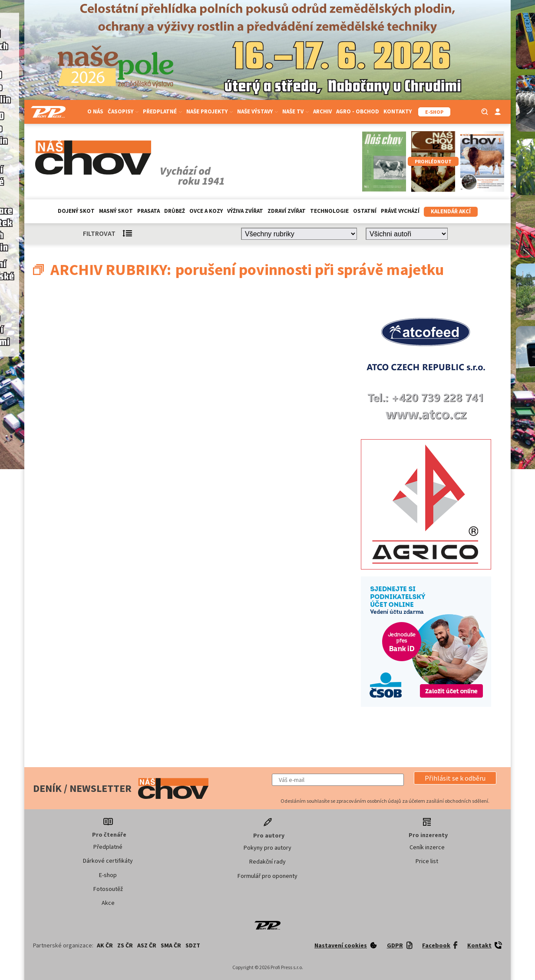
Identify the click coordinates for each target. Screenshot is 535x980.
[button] (455, 778)
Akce (108, 903)
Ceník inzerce (427, 847)
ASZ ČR (147, 945)
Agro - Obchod (358, 111)
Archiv (322, 111)
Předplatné (162, 111)
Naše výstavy (258, 111)
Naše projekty (210, 111)
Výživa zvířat (245, 211)
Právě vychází (400, 211)
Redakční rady (267, 861)
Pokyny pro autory (267, 848)
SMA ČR (171, 945)
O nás (95, 111)
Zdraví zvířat (287, 211)
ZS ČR (125, 945)
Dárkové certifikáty (108, 861)
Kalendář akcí (451, 211)
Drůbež (175, 211)
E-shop (108, 875)
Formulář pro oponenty (267, 876)
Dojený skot (76, 211)
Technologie (329, 211)
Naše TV (296, 111)
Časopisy (123, 111)
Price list (427, 861)
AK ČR (105, 945)
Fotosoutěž (108, 889)
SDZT (193, 945)
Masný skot (116, 211)
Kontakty (398, 111)
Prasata (149, 211)
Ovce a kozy (206, 211)
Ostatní (365, 211)
